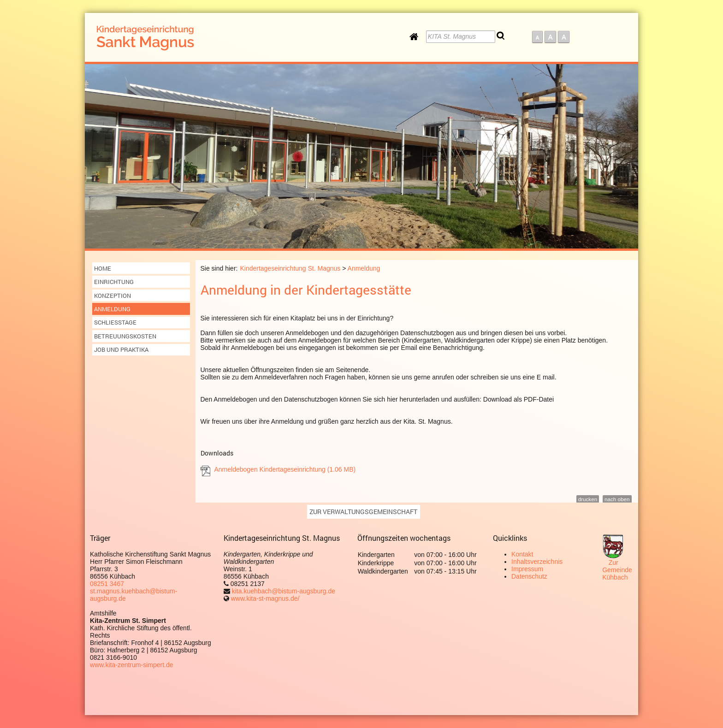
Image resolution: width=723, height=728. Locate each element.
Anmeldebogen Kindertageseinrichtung (285, 469)
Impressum (527, 569)
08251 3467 (107, 584)
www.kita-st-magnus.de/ (265, 598)
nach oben (617, 499)
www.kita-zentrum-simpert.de (132, 665)
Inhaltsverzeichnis (537, 562)
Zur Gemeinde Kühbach (617, 570)
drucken (588, 499)
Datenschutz (529, 576)
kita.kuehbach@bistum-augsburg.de (283, 591)
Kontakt (522, 554)
